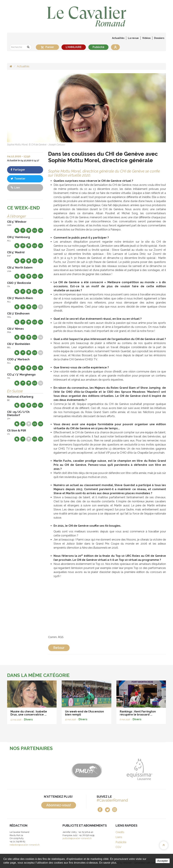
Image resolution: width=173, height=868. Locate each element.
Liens (119, 837)
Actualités (118, 38)
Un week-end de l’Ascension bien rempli (84, 713)
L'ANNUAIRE (74, 47)
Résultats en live (35, 230)
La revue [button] (133, 38)
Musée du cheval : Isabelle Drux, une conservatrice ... (29, 713)
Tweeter (18, 179)
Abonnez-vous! (59, 805)
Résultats (29, 230)
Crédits (120, 832)
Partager (18, 170)
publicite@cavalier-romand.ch (77, 838)
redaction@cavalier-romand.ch (25, 845)
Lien (15, 188)
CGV (118, 847)
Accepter (163, 861)
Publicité (98, 47)
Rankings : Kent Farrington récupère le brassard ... (138, 713)
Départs (23, 230)
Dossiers (159, 38)
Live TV (41, 230)
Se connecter (115, 47)
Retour (59, 648)
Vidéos (146, 38)
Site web (17, 230)
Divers (28, 719)
